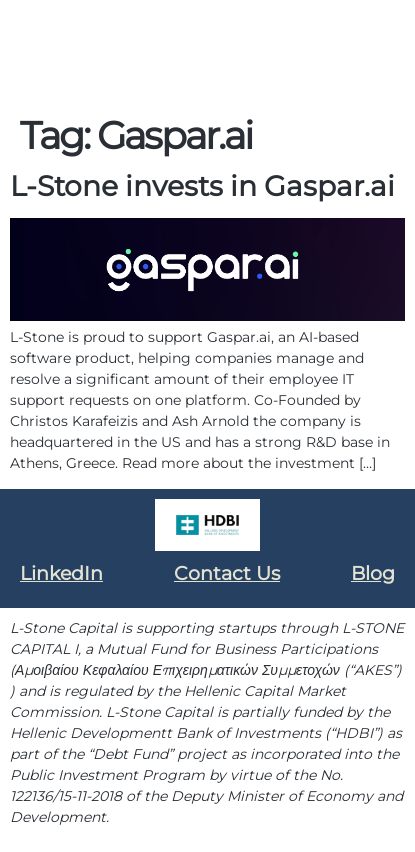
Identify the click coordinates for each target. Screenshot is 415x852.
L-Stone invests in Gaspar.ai (202, 186)
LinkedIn (61, 573)
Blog (373, 573)
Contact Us (227, 573)
